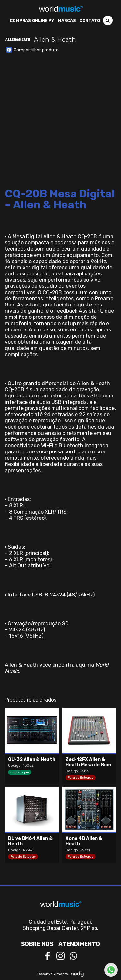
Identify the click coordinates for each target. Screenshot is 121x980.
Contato (90, 21)
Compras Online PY (32, 21)
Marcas (67, 21)
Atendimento (79, 944)
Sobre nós (37, 944)
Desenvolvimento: (60, 974)
